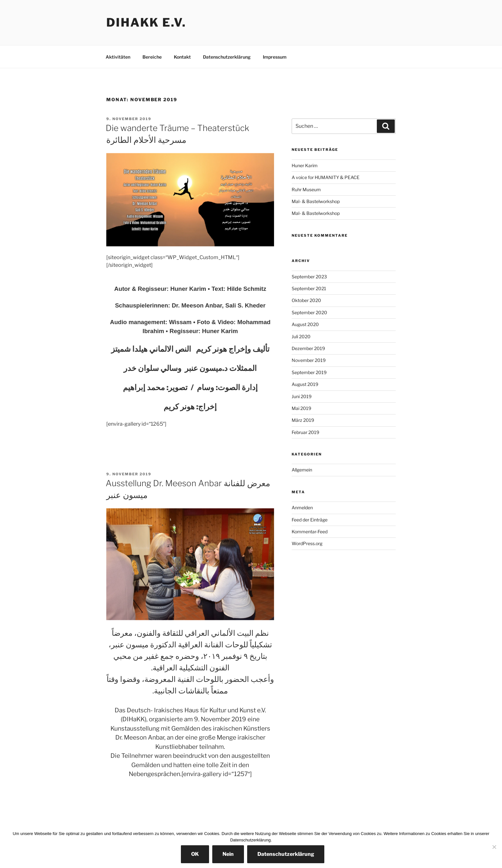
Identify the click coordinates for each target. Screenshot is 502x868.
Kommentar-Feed (310, 532)
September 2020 (309, 312)
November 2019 (309, 360)
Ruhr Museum (306, 189)
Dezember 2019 (308, 348)
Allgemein (302, 470)
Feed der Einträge (310, 520)
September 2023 (309, 277)
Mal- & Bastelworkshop (316, 201)
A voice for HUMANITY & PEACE (326, 177)
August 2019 (305, 384)
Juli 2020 (301, 336)
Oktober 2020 (306, 300)
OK (195, 854)
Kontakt (182, 57)
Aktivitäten (118, 57)
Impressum (275, 57)
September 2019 (309, 372)
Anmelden (302, 508)
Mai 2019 (301, 408)
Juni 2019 (302, 396)
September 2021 (309, 288)
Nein (228, 854)
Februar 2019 (305, 432)
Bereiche (152, 57)
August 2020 (305, 324)
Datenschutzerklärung (227, 57)
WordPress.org (307, 543)
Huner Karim (305, 165)
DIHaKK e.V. (146, 22)
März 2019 (303, 420)
